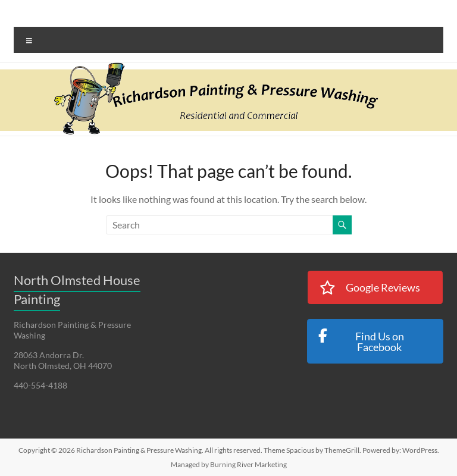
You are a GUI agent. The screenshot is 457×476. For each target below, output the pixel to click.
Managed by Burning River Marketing (229, 464)
